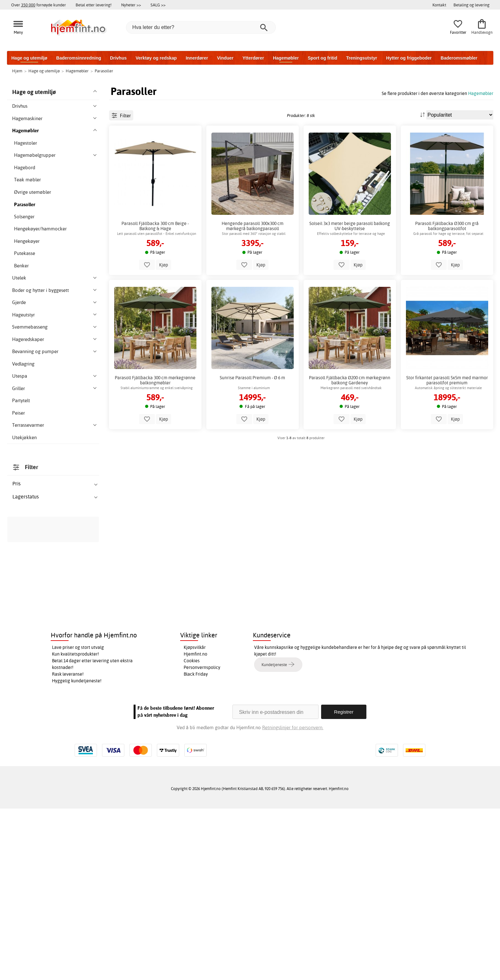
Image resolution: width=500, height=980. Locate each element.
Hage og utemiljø (29, 58)
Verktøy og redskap (156, 58)
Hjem (17, 71)
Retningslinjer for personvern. (293, 899)
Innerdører (197, 58)
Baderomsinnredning (79, 58)
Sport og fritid (323, 58)
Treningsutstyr (361, 58)
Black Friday (196, 846)
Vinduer (225, 58)
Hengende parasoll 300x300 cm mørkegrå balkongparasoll (253, 255)
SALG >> (158, 5)
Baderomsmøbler (459, 58)
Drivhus (118, 58)
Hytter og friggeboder (409, 58)
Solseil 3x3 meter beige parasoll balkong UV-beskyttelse (350, 255)
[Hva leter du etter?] (201, 27)
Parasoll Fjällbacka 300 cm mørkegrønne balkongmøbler (155, 409)
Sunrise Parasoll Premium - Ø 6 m (252, 406)
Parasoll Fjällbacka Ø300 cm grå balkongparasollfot (447, 255)
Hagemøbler (286, 58)
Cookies (192, 832)
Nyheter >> (131, 5)
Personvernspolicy (202, 839)
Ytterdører (253, 58)
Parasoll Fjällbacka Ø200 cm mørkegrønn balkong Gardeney (350, 409)
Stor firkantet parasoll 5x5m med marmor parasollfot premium (447, 409)
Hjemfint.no (195, 825)
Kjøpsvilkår (195, 819)
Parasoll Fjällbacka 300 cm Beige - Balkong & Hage (155, 255)
